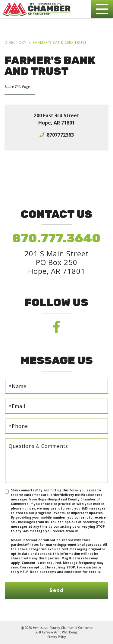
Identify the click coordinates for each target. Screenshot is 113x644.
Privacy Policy (56, 637)
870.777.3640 (56, 238)
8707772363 (60, 135)
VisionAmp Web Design (63, 632)
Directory (16, 42)
